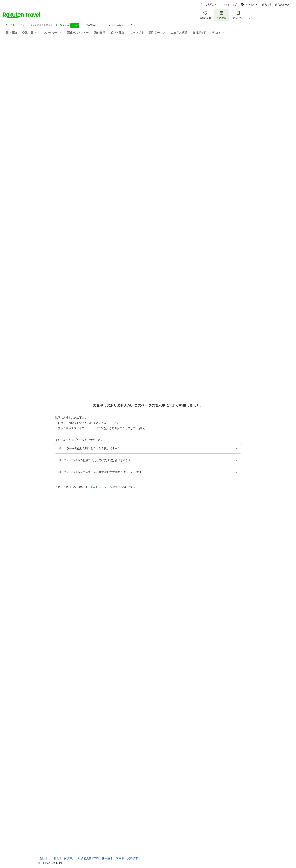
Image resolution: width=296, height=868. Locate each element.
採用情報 (107, 858)
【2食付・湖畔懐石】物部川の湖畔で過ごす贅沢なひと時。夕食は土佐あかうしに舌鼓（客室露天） (177, 185)
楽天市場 (267, 5)
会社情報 (45, 858)
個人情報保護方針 (64, 858)
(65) (113, 68)
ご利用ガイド (212, 5)
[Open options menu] (57, 124)
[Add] (263, 49)
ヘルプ (198, 5)
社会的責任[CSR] (88, 858)
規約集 (120, 858)
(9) (164, 68)
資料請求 (133, 858)
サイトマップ (230, 5)
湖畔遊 (36, 46)
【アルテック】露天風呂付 (139, 190)
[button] (67, 162)
